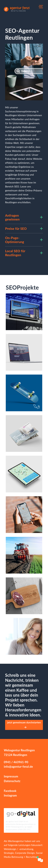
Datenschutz (12, 781)
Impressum (11, 776)
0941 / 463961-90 (16, 762)
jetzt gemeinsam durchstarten (24, 725)
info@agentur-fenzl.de (18, 767)
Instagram (10, 795)
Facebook (10, 791)
